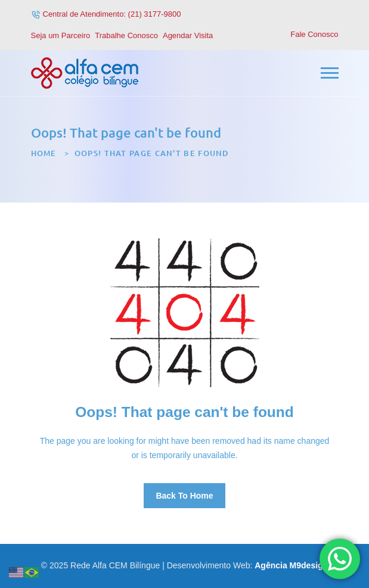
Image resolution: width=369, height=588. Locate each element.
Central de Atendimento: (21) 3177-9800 (112, 14)
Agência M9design (291, 565)
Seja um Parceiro (61, 35)
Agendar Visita (188, 35)
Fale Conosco (314, 34)
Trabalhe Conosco (126, 35)
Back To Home (184, 496)
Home (44, 153)
